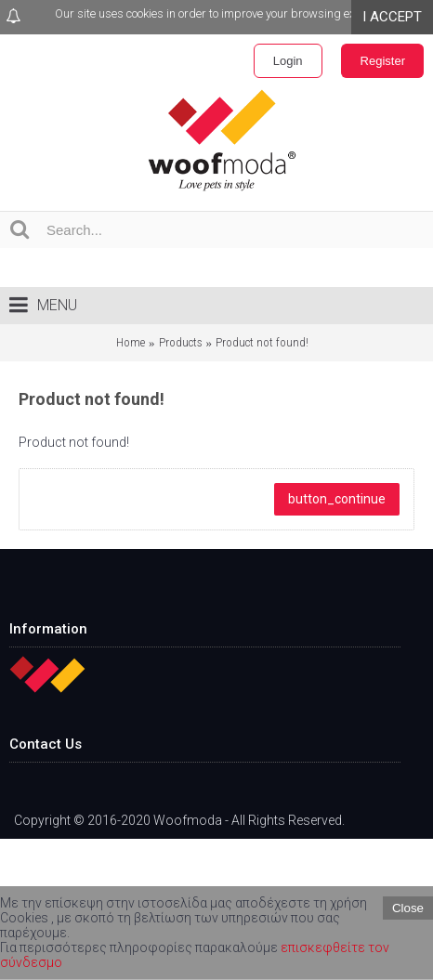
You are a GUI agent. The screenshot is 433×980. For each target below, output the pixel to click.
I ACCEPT (392, 17)
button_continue (337, 499)
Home (131, 342)
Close (408, 908)
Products (181, 342)
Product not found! (262, 342)
